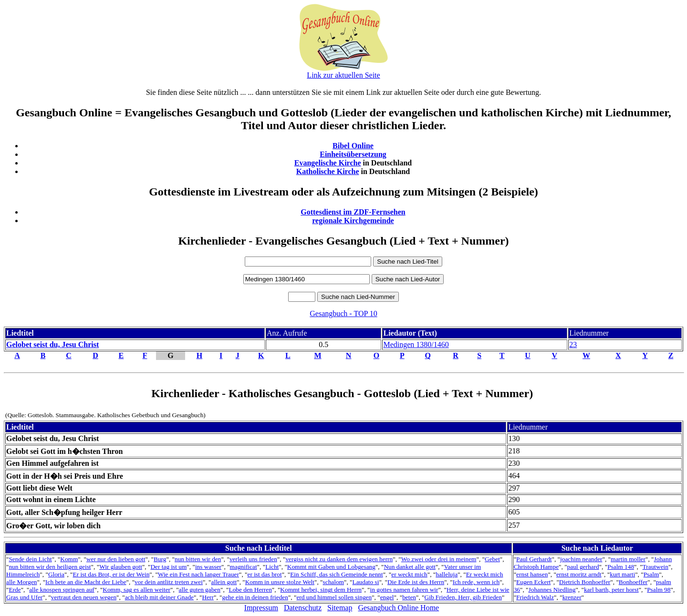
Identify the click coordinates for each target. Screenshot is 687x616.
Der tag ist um (168, 567)
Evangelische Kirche (328, 163)
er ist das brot (264, 574)
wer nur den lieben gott (116, 559)
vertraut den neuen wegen (84, 597)
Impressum (261, 608)
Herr (208, 597)
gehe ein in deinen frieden (255, 597)
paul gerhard (583, 567)
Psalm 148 (621, 567)
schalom (333, 582)
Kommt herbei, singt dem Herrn (321, 590)
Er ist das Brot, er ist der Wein (111, 574)
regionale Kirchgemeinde (353, 221)
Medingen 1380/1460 (416, 344)
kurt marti (622, 574)
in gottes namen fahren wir (404, 590)
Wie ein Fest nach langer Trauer (198, 574)
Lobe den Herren (250, 590)
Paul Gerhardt (534, 559)
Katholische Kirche (328, 171)
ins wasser (208, 567)
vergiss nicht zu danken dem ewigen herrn (339, 559)
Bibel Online (353, 146)
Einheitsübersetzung (353, 154)
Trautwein (656, 567)
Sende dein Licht (30, 559)
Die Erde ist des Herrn (416, 582)
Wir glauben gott (121, 567)
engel (387, 597)
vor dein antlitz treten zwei (169, 582)
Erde (15, 590)
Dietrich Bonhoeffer (585, 582)
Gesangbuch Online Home (398, 608)
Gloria (56, 574)
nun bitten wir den (198, 559)
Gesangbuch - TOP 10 (343, 313)
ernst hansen (532, 574)
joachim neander (581, 559)
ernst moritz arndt (579, 574)
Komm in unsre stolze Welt (280, 582)
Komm (69, 559)
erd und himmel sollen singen (334, 597)
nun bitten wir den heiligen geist (50, 567)
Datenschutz (303, 608)
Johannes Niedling (552, 590)
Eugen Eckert (533, 582)
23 (573, 344)
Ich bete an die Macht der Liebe (86, 582)
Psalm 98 (659, 590)
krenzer (572, 597)
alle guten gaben (200, 590)
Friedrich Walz (535, 597)
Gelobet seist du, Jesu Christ (52, 344)
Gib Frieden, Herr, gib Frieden (463, 597)
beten (409, 597)
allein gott (224, 582)
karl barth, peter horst (611, 590)
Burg (160, 559)
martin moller (628, 559)
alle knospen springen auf (62, 590)
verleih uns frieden (253, 559)
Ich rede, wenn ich (476, 582)
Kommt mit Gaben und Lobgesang (331, 567)
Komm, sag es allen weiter (136, 590)
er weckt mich (409, 574)
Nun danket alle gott (409, 567)
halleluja (447, 574)
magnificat (244, 567)
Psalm (651, 574)
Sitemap (340, 608)
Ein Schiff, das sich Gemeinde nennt (336, 574)
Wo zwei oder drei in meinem (439, 559)
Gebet (492, 559)
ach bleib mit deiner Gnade (159, 597)
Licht (272, 567)
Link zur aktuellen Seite (343, 75)
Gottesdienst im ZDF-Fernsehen (353, 212)
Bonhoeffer (633, 582)
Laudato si (366, 582)
